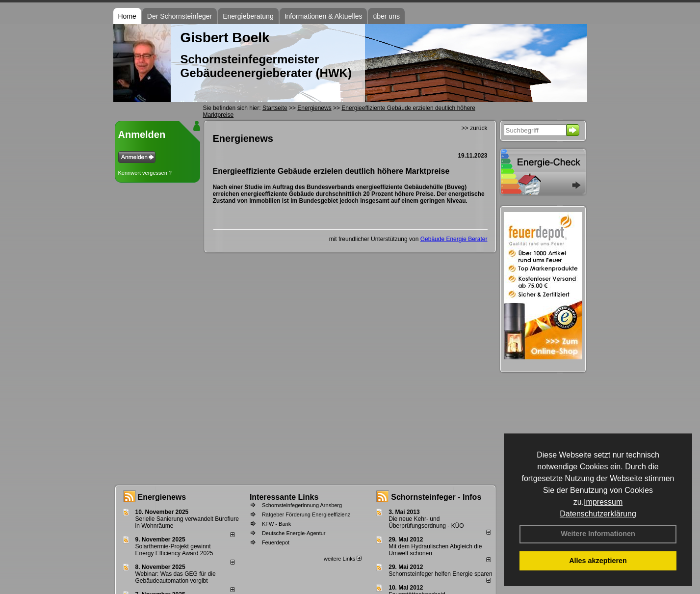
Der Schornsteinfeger (180, 16)
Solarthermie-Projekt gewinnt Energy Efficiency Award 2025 (174, 550)
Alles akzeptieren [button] (598, 561)
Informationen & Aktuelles (324, 16)
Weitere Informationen (598, 534)
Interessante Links (284, 497)
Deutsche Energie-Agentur (294, 533)
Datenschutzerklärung (598, 514)
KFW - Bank (276, 524)
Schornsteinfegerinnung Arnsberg (302, 505)
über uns (386, 16)
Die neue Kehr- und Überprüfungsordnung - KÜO (426, 522)
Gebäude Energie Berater (454, 239)
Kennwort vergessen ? (145, 173)
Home (127, 16)
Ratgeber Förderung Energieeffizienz (306, 514)
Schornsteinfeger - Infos (436, 497)
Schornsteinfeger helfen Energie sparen (440, 574)
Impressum (603, 502)
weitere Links (343, 559)
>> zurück (475, 128)
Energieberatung (248, 16)
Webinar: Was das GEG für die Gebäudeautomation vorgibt (176, 577)
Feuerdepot (276, 542)
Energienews (162, 497)
